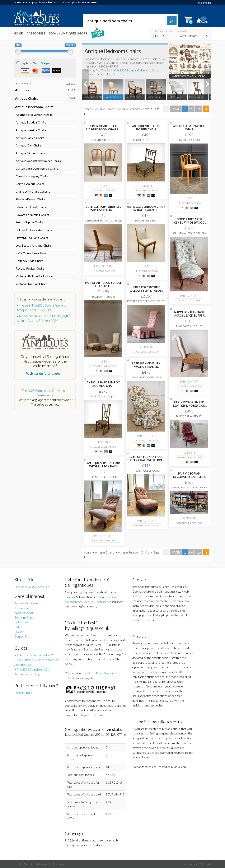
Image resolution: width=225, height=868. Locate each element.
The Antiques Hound (146, 471)
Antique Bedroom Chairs (134, 109)
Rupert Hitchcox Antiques (189, 487)
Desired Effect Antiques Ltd (103, 221)
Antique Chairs (105, 109)
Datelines (20, 627)
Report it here (23, 693)
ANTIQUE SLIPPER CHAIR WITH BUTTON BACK (103, 465)
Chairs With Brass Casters (33, 192)
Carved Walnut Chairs (30, 184)
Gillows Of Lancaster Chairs (34, 230)
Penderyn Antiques (146, 140)
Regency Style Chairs (29, 261)
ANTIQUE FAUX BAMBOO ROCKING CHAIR (103, 384)
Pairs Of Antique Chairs (31, 253)
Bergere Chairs (133, 97)
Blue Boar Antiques (189, 416)
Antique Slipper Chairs (30, 153)
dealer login (204, 3)
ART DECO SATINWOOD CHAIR (189, 128)
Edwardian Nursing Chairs (32, 215)
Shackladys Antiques (146, 377)
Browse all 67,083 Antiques (32, 587)
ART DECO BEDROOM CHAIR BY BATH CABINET (146, 208)
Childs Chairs (196, 97)
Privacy (19, 632)
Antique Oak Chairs (28, 145)
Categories (36, 33)
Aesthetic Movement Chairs (34, 115)
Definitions (21, 622)
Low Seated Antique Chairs (33, 245)
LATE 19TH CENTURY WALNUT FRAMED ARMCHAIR (146, 367)
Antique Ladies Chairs (30, 138)
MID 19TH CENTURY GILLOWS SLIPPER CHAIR (146, 289)
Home (18, 33)
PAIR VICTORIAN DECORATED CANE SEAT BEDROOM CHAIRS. (189, 477)
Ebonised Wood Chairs (30, 199)
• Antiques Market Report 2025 (34, 655)
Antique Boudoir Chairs (31, 122)
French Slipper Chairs (29, 222)
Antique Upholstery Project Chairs (38, 161)
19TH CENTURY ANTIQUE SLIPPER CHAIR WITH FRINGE (146, 460)
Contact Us (22, 636)
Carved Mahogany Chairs (32, 176)
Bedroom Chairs (113, 97)
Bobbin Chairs (154, 97)
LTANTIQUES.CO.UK (189, 140)
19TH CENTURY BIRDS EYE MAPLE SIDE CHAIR (103, 208)
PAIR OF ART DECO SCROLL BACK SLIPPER (103, 284)
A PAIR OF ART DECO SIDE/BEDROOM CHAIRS (103, 128)
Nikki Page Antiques (189, 326)
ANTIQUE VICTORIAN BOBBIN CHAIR (146, 128)
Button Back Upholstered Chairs (37, 169)
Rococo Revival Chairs (30, 268)
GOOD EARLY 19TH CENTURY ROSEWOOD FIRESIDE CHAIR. (189, 223)
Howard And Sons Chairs (32, 238)
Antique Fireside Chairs (31, 130)
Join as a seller (24, 608)
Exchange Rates (24, 617)
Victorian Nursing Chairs (31, 284)
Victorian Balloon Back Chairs (34, 276)
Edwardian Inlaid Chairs (31, 207)
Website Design (24, 613)
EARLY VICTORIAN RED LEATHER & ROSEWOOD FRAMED (189, 406)
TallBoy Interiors (103, 297)
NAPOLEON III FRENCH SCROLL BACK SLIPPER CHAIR (189, 316)
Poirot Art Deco (103, 140)
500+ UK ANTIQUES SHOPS (68, 33)
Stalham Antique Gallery (189, 233)
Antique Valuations (26, 603)
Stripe (45, 63)
